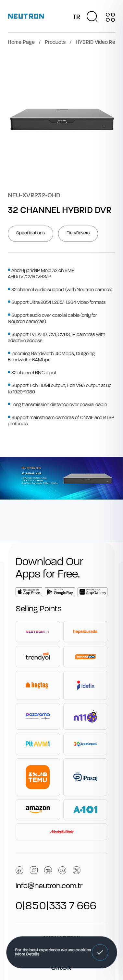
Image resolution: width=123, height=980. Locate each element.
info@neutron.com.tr (49, 886)
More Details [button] (27, 955)
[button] (100, 952)
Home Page (21, 43)
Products (55, 43)
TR (77, 17)
